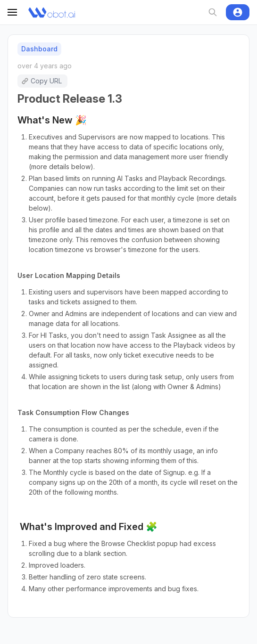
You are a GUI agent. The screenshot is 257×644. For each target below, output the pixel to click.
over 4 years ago (45, 66)
